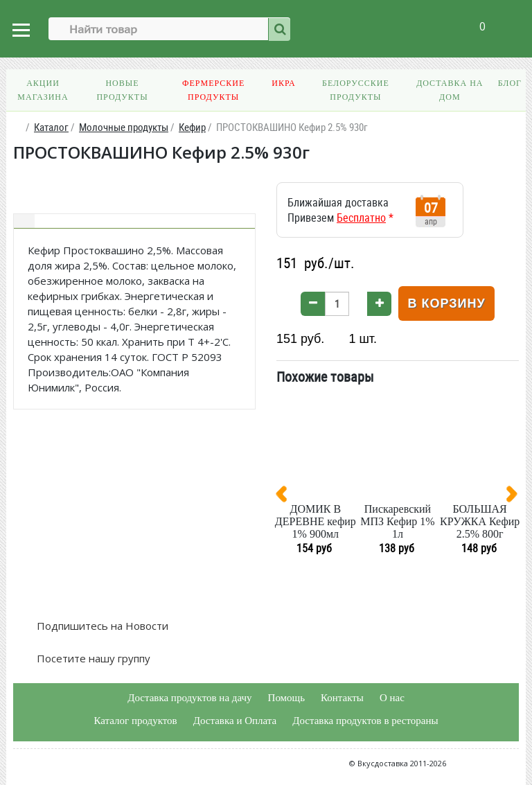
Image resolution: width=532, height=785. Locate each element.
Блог (510, 83)
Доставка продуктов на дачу (189, 698)
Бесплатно (361, 218)
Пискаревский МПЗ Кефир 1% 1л (397, 521)
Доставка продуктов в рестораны (365, 721)
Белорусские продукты (356, 90)
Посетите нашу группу (92, 658)
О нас (392, 698)
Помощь (286, 698)
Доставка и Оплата (235, 721)
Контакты (342, 698)
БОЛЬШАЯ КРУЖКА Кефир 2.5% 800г (480, 521)
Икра (283, 83)
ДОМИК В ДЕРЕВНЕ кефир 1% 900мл (316, 521)
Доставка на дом (450, 90)
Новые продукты (122, 90)
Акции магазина (43, 90)
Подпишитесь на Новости (101, 626)
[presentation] (287, 497)
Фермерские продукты (213, 90)
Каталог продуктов (135, 721)
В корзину (446, 303)
